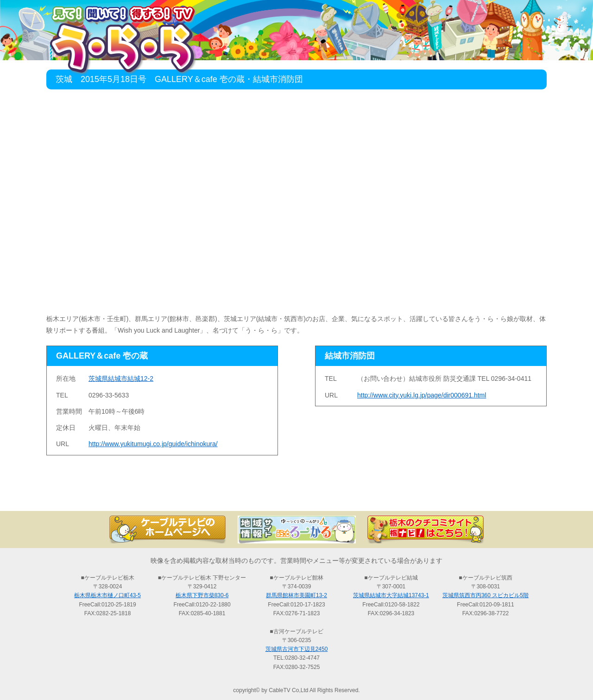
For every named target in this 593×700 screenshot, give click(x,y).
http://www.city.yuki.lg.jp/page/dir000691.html (422, 395)
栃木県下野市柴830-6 (202, 595)
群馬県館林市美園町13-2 (296, 595)
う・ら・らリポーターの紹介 (398, 495)
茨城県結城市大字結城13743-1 (391, 595)
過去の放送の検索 (296, 495)
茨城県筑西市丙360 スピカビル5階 (486, 595)
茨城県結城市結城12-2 (121, 378)
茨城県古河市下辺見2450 (297, 649)
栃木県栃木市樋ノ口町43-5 (107, 595)
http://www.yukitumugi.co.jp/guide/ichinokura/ (153, 444)
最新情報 (195, 495)
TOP (93, 495)
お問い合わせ (500, 495)
